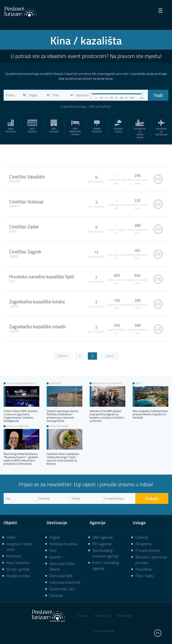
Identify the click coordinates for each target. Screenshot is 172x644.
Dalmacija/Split (61, 576)
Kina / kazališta (18, 563)
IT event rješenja (147, 550)
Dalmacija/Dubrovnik (65, 582)
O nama (82, 616)
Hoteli (11, 537)
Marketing (124, 616)
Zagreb (55, 537)
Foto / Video (144, 576)
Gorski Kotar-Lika (62, 589)
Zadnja (110, 356)
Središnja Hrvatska (63, 544)
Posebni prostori (18, 576)
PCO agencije (102, 544)
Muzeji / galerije (18, 569)
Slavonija (56, 595)
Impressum (102, 616)
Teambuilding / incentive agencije (105, 553)
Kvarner (55, 557)
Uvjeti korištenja (104, 631)
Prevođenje (144, 569)
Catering (142, 537)
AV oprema (144, 544)
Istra (53, 550)
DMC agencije (103, 537)
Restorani (14, 556)
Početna (62, 356)
